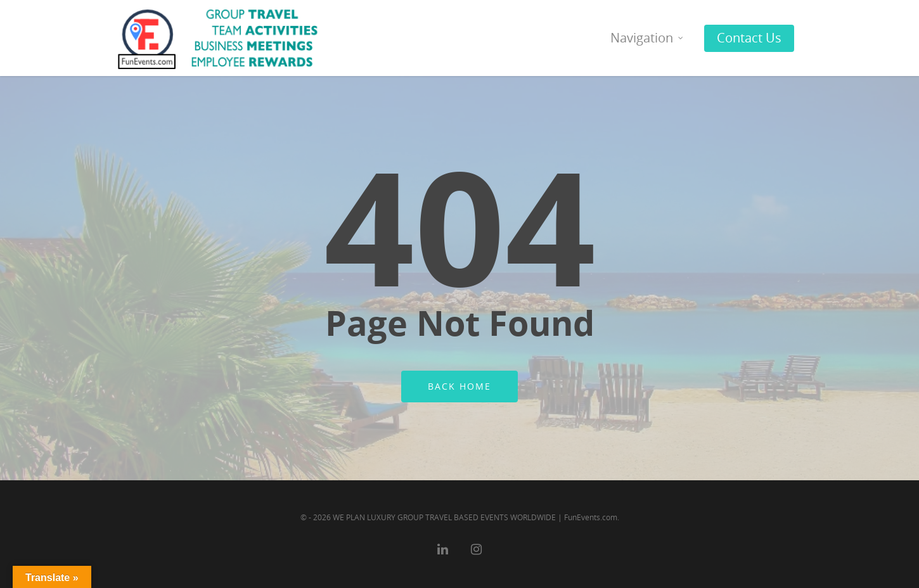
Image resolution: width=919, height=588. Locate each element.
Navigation (647, 38)
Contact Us (749, 38)
